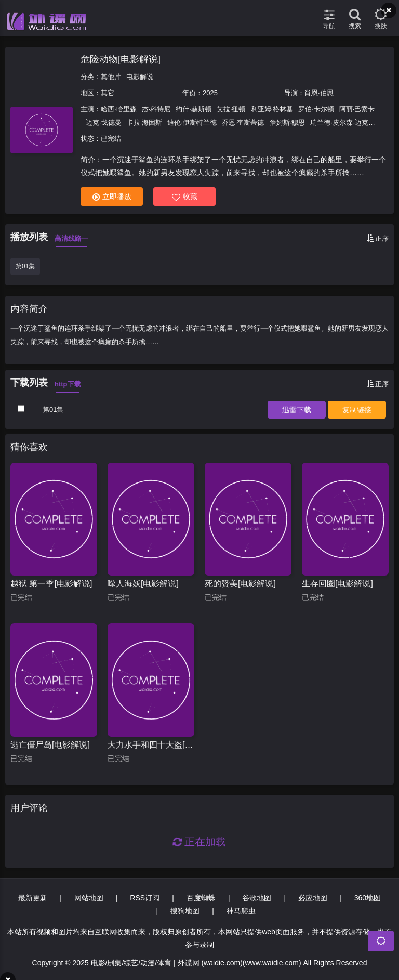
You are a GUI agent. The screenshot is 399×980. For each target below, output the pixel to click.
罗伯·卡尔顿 (316, 109)
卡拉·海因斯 (145, 122)
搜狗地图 (185, 911)
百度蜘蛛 (201, 898)
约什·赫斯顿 (194, 109)
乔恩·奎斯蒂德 (243, 122)
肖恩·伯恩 (319, 93)
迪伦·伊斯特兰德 (192, 122)
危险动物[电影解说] (121, 59)
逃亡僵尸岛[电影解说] (50, 745)
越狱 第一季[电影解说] (51, 584)
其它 (108, 93)
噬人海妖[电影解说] (143, 584)
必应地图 (313, 898)
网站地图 (89, 898)
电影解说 (140, 77)
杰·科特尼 (156, 109)
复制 (357, 410)
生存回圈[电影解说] (337, 584)
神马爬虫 (241, 911)
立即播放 (112, 197)
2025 (210, 93)
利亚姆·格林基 (272, 109)
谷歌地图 (257, 898)
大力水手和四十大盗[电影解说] (151, 745)
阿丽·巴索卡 (357, 109)
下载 (297, 410)
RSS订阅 (145, 898)
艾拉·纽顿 (231, 109)
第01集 (25, 266)
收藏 (185, 197)
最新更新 (33, 898)
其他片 (111, 77)
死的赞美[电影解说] (240, 584)
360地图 (368, 898)
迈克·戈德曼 (104, 122)
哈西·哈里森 (119, 109)
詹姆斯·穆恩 (288, 122)
